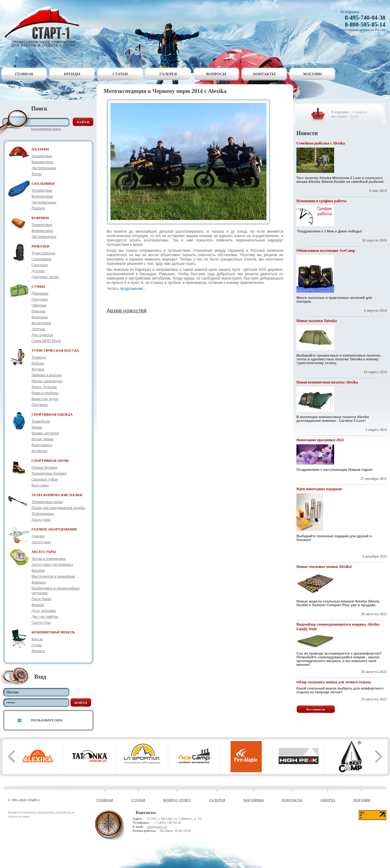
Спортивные (41, 259)
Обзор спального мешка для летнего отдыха (334, 682)
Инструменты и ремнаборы (53, 576)
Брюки (37, 427)
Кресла (37, 639)
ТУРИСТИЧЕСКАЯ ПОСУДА (55, 350)
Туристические (44, 253)
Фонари (38, 605)
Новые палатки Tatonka (317, 321)
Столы (37, 645)
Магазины (254, 800)
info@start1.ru (157, 827)
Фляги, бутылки (44, 387)
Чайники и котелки (47, 375)
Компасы (39, 582)
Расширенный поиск (46, 129)
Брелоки (38, 570)
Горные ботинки (44, 467)
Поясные (39, 311)
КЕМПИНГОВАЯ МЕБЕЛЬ (53, 632)
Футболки (39, 451)
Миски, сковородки (47, 381)
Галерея (168, 74)
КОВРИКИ (40, 218)
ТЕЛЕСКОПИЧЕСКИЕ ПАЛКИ (57, 495)
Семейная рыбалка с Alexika (321, 143)
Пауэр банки (41, 599)
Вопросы (216, 74)
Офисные (39, 305)
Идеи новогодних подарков (319, 489)
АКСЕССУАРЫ (44, 552)
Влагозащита (42, 445)
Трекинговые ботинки (49, 473)
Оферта (328, 800)
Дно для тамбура (45, 617)
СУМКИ (38, 286)
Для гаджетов (42, 335)
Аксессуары (41, 519)
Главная (24, 74)
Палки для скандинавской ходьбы (58, 508)
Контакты (264, 74)
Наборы (38, 363)
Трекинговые (42, 156)
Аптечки (38, 329)
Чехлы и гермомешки (49, 558)
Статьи (120, 74)
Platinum (38, 208)
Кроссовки (40, 485)
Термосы (39, 357)
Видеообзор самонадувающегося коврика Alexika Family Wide (338, 627)
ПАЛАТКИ (40, 149)
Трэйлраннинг (43, 514)
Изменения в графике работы (321, 201)
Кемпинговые (42, 162)
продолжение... (134, 289)
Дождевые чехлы (45, 277)
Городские (40, 265)
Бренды (72, 74)
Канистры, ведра (45, 399)
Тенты (37, 174)
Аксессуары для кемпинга (52, 564)
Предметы (40, 405)
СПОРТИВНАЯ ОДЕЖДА (52, 414)
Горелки (38, 536)
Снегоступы (41, 622)
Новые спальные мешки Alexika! (324, 567)
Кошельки (40, 317)
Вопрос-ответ (177, 800)
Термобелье (41, 421)
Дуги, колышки (44, 611)
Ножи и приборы (45, 393)
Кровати (38, 651)
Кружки (38, 369)
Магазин (312, 74)
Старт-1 (44, 27)
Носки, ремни (42, 439)
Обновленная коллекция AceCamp (326, 251)
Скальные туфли (45, 479)
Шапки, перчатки (45, 433)
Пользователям (47, 720)
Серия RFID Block (46, 341)
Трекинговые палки (47, 502)
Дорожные (40, 293)
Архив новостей (127, 310)
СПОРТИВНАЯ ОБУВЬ (50, 461)
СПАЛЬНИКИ (43, 183)
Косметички (41, 323)
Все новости (316, 709)
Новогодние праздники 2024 (320, 440)
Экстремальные (44, 168)
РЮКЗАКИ (40, 246)
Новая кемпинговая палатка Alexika (327, 382)
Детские (38, 271)
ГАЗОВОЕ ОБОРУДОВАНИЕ (54, 529)
